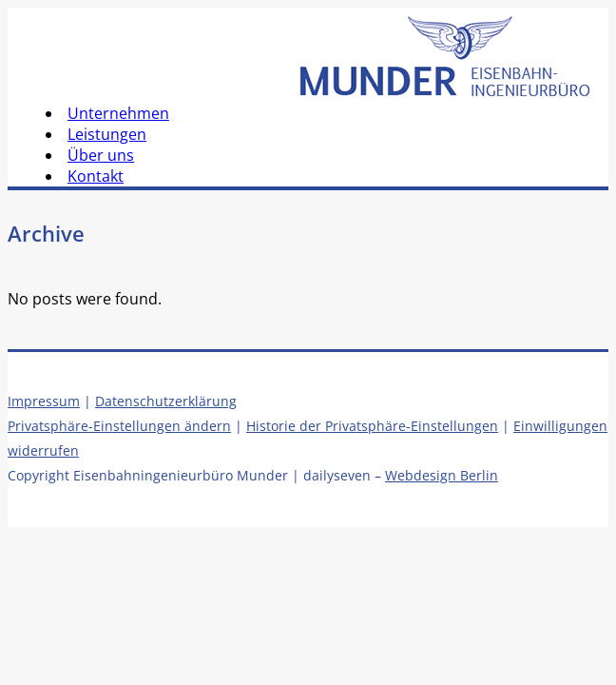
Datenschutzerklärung (166, 401)
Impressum (44, 401)
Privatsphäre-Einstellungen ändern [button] (119, 426)
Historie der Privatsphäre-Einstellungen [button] (372, 426)
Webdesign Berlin (442, 475)
